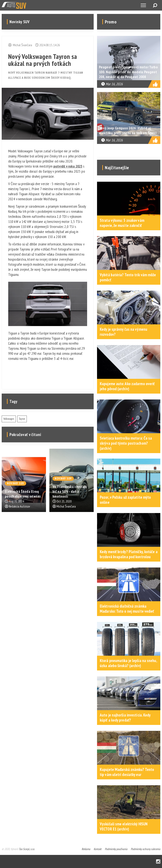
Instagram (158, 861)
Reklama (86, 849)
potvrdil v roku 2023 (68, 166)
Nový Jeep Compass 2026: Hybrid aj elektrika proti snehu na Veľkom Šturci (128, 130)
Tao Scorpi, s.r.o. (27, 849)
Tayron (22, 419)
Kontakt (98, 849)
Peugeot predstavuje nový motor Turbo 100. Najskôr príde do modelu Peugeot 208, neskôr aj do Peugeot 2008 (128, 72)
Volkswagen (9, 419)
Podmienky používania (116, 849)
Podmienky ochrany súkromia (146, 849)
